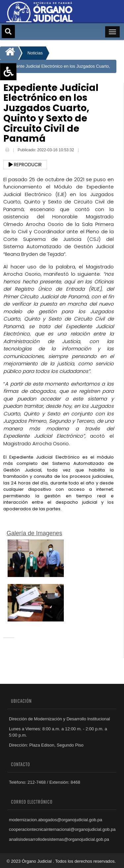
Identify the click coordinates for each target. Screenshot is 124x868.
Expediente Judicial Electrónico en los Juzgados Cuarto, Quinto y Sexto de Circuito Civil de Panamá (57, 68)
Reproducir (25, 165)
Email (85, 151)
